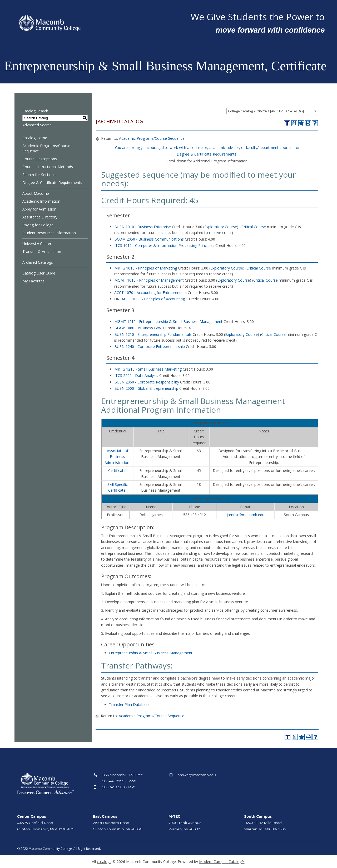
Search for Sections (39, 175)
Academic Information (41, 201)
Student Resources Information (49, 233)
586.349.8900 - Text (119, 787)
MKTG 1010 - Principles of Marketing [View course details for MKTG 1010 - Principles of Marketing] (146, 268)
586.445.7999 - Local (119, 781)
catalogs (104, 862)
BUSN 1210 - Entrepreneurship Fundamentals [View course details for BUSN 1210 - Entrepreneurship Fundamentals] (153, 334)
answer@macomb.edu (197, 775)
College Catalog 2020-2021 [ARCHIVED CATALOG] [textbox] (266, 111)
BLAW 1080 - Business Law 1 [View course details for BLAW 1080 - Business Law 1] (139, 328)
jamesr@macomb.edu (246, 515)
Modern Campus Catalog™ (222, 862)
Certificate (117, 470)
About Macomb (36, 193)
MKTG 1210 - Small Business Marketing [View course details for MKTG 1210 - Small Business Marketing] (148, 369)
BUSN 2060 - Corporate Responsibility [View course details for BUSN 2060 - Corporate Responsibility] (147, 382)
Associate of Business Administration (117, 457)
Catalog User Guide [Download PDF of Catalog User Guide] (39, 273)
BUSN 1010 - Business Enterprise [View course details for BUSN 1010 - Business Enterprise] (143, 227)
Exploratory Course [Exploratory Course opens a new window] (221, 227)
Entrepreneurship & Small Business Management (151, 653)
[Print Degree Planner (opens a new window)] (294, 123)
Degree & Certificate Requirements (52, 183)
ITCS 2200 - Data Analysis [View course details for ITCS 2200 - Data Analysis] (136, 375)
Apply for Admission (39, 209)
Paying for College (38, 225)
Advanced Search (37, 125)
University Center (37, 244)
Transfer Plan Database (129, 704)
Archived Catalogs (38, 262)
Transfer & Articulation (42, 251)
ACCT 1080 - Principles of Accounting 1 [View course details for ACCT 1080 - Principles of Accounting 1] (155, 299)
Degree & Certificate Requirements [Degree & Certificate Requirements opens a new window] (207, 154)
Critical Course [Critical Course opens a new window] (254, 227)
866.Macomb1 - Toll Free (123, 775)
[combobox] (272, 111)
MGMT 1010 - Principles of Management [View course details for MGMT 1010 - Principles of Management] (149, 280)
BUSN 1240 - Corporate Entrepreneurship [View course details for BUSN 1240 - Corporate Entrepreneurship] (150, 346)
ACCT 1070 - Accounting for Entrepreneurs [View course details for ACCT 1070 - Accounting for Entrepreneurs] (150, 293)
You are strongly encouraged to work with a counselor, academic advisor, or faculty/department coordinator (207, 148)
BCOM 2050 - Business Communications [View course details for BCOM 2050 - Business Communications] (149, 239)
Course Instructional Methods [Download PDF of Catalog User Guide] (48, 167)
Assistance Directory (40, 217)
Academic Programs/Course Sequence (46, 148)
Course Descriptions (40, 159)
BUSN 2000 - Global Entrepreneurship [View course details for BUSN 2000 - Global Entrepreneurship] (146, 388)
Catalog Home (35, 138)
